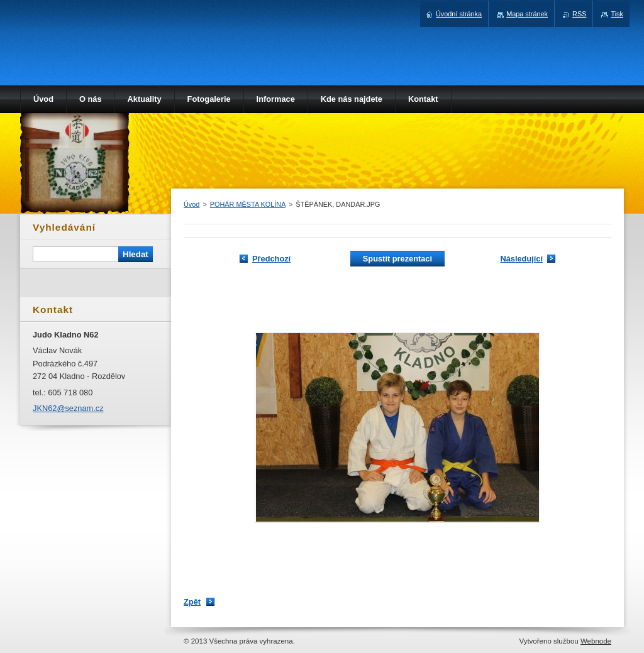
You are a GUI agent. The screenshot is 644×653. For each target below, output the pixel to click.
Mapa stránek (527, 14)
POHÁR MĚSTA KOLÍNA (248, 204)
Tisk (617, 14)
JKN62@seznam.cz (68, 408)
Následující (521, 259)
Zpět (192, 602)
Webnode (596, 641)
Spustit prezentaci (397, 259)
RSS (579, 14)
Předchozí (271, 259)
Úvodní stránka (459, 14)
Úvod (192, 204)
